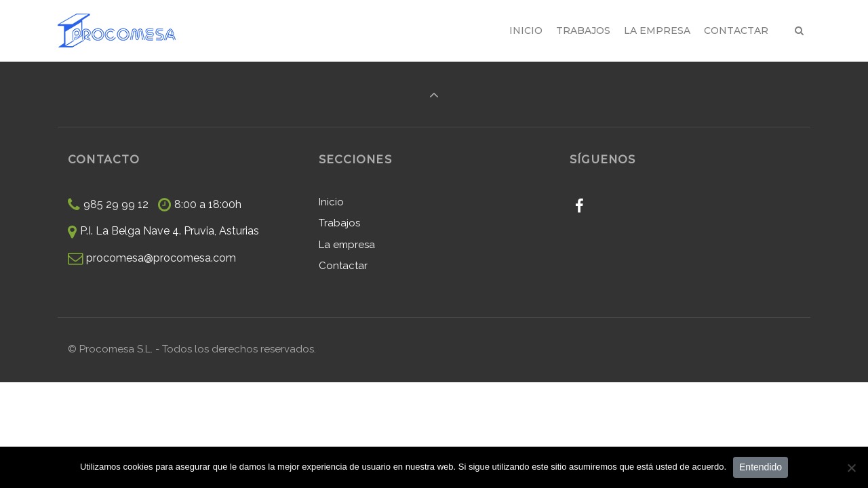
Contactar (343, 266)
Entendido (761, 467)
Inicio (331, 202)
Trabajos (339, 223)
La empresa (347, 245)
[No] (851, 468)
